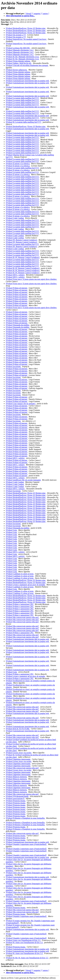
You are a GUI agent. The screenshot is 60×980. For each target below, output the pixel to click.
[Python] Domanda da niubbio (18, 325)
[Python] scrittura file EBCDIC (18, 48)
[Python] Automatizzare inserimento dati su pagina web (28, 81)
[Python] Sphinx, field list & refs (19, 63)
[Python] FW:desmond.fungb (17, 796)
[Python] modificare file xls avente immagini (23, 480)
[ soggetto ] (37, 14)
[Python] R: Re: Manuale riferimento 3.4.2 (23, 57)
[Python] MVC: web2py (15, 275)
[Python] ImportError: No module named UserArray (26, 39)
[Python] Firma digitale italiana (18, 61)
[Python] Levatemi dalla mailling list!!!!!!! (23, 98)
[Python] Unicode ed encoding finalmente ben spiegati (27, 65)
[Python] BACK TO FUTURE (18, 729)
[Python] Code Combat (15, 218)
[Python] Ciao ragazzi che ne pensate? (21, 404)
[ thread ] (29, 14)
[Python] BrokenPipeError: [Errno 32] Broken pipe (26, 28)
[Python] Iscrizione (13, 366)
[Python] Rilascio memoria (17, 777)
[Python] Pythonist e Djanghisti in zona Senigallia (25, 818)
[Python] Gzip (12, 530)
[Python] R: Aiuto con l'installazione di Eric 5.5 (24, 942)
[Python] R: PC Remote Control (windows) (23, 257)
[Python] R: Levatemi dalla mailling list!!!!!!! (24, 122)
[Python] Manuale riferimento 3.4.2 (20, 50)
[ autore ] (45, 14)
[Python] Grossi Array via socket (19, 753)
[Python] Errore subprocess (17, 70)
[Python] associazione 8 (15, 798)
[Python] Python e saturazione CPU (20, 604)
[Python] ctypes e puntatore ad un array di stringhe (26, 585)
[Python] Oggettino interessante (18, 759)
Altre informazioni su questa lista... (20, 16)
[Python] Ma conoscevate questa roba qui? (22, 617)
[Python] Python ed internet (17, 288)
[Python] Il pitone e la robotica (18, 164)
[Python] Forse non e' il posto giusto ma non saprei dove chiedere (31, 279)
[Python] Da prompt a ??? (16, 35)
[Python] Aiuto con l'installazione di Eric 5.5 (23, 940)
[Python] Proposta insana (16, 801)
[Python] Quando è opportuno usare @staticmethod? (26, 844)
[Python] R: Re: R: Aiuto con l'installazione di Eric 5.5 (27, 958)
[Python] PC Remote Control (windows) (22, 240)
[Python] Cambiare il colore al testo (20, 574)
